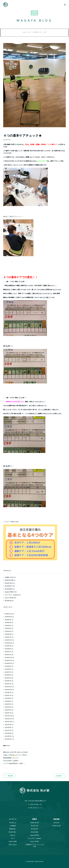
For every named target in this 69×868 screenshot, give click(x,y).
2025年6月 (8, 625)
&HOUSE (56, 823)
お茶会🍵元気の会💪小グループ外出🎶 (15, 755)
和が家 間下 (8, 586)
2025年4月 (8, 631)
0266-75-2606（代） (35, 804)
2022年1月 (8, 713)
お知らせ (13, 835)
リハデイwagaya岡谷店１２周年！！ (14, 763)
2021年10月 (8, 722)
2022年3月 (8, 707)
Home (25, 32)
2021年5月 (8, 736)
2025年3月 (8, 634)
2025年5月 (8, 628)
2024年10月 (8, 643)
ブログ (29, 32)
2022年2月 (8, 710)
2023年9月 (8, 666)
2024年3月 (8, 655)
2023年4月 (8, 681)
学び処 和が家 (56, 826)
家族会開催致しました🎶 (11, 758)
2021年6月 (8, 733)
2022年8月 (8, 692)
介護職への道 (9, 577)
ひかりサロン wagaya (11, 595)
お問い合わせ (13, 845)
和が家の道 (8, 601)
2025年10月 (8, 617)
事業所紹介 (13, 829)
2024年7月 (8, 652)
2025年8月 (8, 622)
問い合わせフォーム (35, 808)
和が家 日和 (8, 583)
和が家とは (13, 823)
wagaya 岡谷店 (9, 592)
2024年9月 (8, 646)
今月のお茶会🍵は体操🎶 (11, 761)
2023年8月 (8, 669)
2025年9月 (8, 620)
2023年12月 (8, 657)
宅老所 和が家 (9, 580)
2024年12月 (8, 640)
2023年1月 (8, 684)
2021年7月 (8, 730)
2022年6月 (8, 698)
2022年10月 (8, 690)
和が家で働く (13, 832)
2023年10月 (8, 663)
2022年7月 (8, 695)
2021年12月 (8, 716)
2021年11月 (8, 719)
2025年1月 (8, 637)
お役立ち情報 (13, 841)
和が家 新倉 (8, 589)
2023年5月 (8, 678)
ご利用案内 (13, 826)
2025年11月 (8, 614)
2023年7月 (8, 672)
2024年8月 (8, 649)
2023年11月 (8, 660)
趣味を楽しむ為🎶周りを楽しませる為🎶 (16, 752)
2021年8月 (8, 727)
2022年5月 (8, 701)
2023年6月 (8, 675)
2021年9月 (8, 725)
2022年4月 (8, 704)
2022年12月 (8, 687)
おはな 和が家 (9, 598)
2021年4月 (8, 739)
